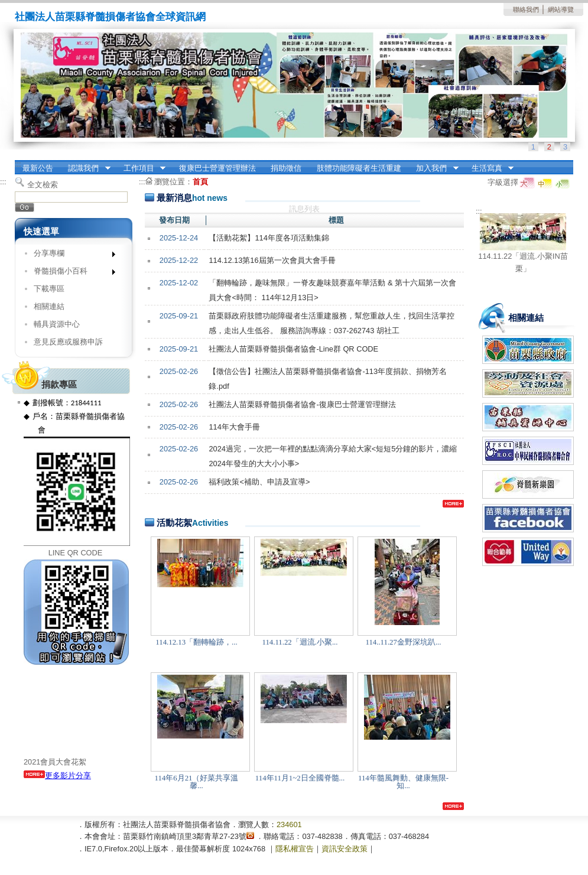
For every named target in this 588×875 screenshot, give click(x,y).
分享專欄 (71, 256)
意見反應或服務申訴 (68, 342)
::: (18, 164)
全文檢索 (43, 185)
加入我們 (434, 168)
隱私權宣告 (295, 849)
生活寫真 (489, 168)
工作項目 (141, 168)
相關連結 (49, 306)
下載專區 (49, 289)
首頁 (200, 182)
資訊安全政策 (345, 849)
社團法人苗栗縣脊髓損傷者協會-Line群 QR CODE (293, 349)
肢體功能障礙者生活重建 (359, 168)
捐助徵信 (286, 168)
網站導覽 (561, 9)
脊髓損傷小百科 (71, 273)
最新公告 (38, 168)
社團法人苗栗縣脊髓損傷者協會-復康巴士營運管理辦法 (302, 404)
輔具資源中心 (57, 324)
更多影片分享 (57, 775)
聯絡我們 (526, 9)
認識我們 (86, 168)
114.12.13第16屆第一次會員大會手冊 (272, 260)
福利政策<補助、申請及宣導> (259, 482)
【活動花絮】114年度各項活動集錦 (269, 238)
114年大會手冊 (234, 427)
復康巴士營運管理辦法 (217, 168)
